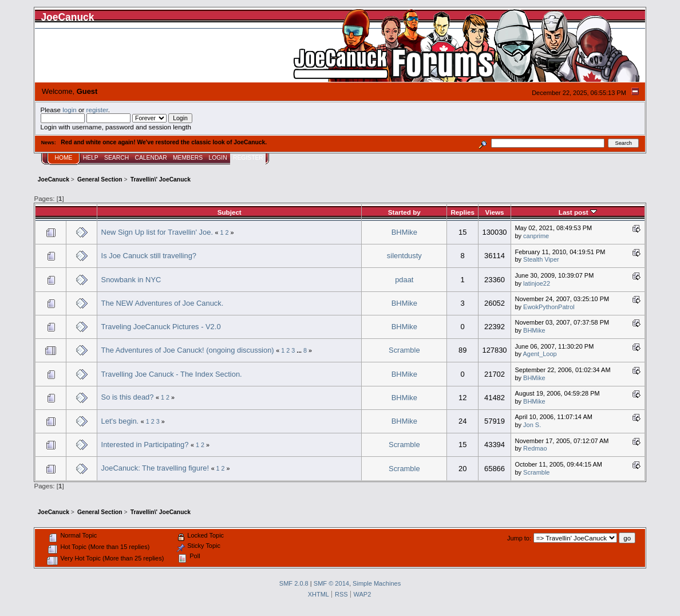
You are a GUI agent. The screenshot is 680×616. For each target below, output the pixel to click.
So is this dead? (128, 397)
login (70, 110)
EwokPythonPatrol (549, 307)
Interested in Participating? (145, 445)
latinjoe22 (537, 283)
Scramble (404, 350)
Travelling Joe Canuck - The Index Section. (172, 374)
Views (495, 212)
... (300, 350)
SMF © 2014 (331, 583)
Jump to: (519, 538)
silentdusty (404, 256)
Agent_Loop (540, 354)
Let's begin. (120, 421)
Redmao (535, 448)
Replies (462, 212)
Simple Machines (377, 583)
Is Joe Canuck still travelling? (149, 256)
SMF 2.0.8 (294, 583)
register (97, 110)
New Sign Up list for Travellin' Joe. (157, 232)
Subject (230, 212)
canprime (536, 236)
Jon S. (532, 425)
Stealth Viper (541, 259)
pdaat (404, 280)
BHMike (404, 232)
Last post (578, 212)
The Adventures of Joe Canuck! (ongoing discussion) (188, 350)
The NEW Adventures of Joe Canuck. (163, 303)
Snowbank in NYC (131, 280)
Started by (404, 212)
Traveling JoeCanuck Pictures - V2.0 (161, 327)
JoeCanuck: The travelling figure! (155, 468)
